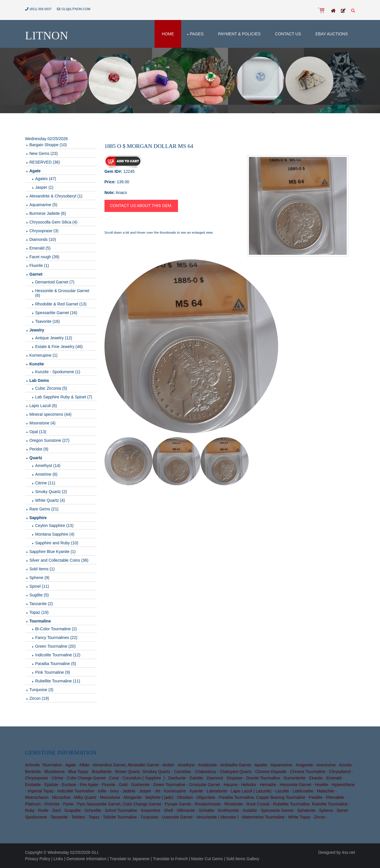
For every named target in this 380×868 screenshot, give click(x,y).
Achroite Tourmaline (44, 765)
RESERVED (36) (45, 162)
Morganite (133, 797)
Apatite (261, 765)
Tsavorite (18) (48, 321)
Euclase (69, 785)
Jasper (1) (44, 187)
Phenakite (335, 797)
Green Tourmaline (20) (56, 646)
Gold (123, 785)
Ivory (114, 791)
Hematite (268, 785)
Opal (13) (38, 432)
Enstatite (33, 785)
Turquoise (149, 817)
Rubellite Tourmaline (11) (58, 681)
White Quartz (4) (50, 500)
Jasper (145, 791)
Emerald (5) (40, 248)
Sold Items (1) (42, 569)
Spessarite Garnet (277, 810)
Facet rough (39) (45, 257)
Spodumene (36, 817)
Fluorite (109, 785)
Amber (168, 765)
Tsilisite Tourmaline (120, 817)
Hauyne (231, 785)
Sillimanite (186, 810)
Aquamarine (282, 765)
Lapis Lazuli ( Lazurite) (251, 791)
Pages (197, 34)
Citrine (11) (45, 483)
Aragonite (304, 765)
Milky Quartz (85, 797)
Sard (56, 810)
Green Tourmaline (169, 785)
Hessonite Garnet (295, 785)
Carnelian (183, 772)
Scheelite (93, 810)
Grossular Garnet (204, 785)
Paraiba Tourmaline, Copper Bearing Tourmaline (262, 797)
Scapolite (73, 810)
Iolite (102, 791)
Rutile (43, 810)
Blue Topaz (78, 772)
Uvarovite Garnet (177, 817)
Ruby (30, 810)
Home (168, 34)
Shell (168, 810)
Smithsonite (228, 810)
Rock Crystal (258, 804)
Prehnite (52, 804)
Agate (71, 765)
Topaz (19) (39, 612)
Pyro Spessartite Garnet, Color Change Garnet (119, 804)
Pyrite (68, 804)
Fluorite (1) (39, 265)
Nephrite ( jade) (159, 797)
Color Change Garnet (86, 778)
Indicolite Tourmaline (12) (58, 655)
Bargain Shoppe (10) (48, 145)
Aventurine (326, 765)
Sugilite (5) (39, 595)
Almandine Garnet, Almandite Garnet (126, 765)
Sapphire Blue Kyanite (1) (53, 552)
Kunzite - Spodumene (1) (58, 372)
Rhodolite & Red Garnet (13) (61, 304)
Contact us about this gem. (141, 206)
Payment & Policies (239, 34)
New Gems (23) (44, 153)
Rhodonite (234, 804)
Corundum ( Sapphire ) (144, 778)
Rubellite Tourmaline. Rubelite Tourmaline (310, 804)
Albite (84, 765)
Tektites (78, 817)
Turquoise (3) (42, 690)
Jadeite (129, 791)
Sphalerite (306, 810)
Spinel (342, 810)
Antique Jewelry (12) (54, 338)
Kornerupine (175, 791)
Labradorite (217, 791)
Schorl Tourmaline (121, 810)
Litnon (47, 35)
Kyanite (196, 791)
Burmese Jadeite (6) (48, 213)
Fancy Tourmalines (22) (56, 638)
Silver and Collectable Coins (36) (59, 560)
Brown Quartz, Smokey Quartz (143, 772)
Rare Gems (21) (44, 509)
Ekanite (316, 778)
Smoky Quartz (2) (51, 492)
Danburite (177, 778)
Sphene (326, 810)
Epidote (51, 785)
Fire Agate (89, 785)
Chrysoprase (37, 778)
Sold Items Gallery (243, 859)
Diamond (215, 778)
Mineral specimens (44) (51, 414)
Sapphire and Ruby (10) (57, 543)
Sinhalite (206, 810)
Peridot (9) (39, 449)
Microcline (61, 797)
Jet (158, 791)
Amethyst (186, 765)
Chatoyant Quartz (236, 772)
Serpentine (150, 810)
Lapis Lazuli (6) (43, 406)
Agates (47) (46, 179)
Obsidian (185, 797)
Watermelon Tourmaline (263, 817)
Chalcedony (205, 772)
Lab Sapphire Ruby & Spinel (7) (64, 397)
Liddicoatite (303, 791)
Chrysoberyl (340, 772)
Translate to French (170, 859)
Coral (114, 778)
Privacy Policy (38, 859)
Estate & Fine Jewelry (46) (59, 347)
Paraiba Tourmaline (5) (56, 664)
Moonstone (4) (43, 423)
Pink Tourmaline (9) (53, 672)
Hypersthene (343, 785)
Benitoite (33, 772)
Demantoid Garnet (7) (55, 282)
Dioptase (235, 778)
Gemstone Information (86, 859)
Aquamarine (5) (44, 205)
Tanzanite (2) (41, 604)
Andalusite (207, 765)
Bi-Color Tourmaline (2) (56, 629)
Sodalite (250, 810)
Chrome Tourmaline (308, 772)
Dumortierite (295, 778)
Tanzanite (59, 817)
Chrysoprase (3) (44, 231)
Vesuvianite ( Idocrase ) (217, 817)
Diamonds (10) (43, 239)
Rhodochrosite (208, 804)
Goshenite (140, 785)
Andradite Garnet (236, 765)
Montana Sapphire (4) (55, 534)
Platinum (33, 804)
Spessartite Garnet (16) (56, 313)
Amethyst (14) (48, 466)
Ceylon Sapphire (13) (54, 525)
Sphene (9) (40, 578)
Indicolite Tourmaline (76, 791)
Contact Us (288, 34)
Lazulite (282, 791)
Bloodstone (54, 772)
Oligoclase (206, 797)
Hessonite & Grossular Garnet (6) (62, 293)
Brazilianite (102, 772)
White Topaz (299, 817)
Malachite (326, 791)
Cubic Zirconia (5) (51, 388)
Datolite (196, 778)
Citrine (57, 778)
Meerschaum (37, 797)
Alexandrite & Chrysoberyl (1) (56, 196)
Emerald (334, 778)
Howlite (322, 785)
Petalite (316, 797)
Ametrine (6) (46, 474)
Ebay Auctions (332, 34)
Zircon (320, 817)
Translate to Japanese (130, 859)
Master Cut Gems (207, 859)
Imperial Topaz (41, 791)
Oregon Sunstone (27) (50, 440)
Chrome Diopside (271, 772)
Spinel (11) (39, 586)
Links (58, 859)
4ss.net (348, 852)
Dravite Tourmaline (263, 778)
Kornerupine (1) (44, 355)
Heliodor (249, 785)
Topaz (94, 817)
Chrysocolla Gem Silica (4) (54, 222)
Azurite (346, 765)
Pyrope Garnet (178, 804)
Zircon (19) (39, 698)
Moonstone (110, 797)
